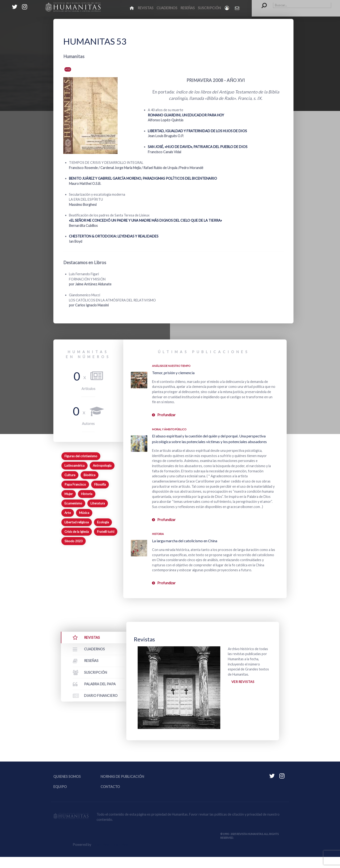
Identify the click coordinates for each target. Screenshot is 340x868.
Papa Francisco (75, 484)
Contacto (110, 798)
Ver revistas (243, 682)
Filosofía (100, 484)
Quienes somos (67, 788)
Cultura (70, 475)
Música (84, 513)
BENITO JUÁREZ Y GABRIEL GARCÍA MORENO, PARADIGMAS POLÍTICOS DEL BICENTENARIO (143, 178)
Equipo (60, 798)
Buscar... (262, 2)
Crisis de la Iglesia (77, 532)
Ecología (103, 522)
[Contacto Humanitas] (237, 8)
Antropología (102, 466)
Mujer (69, 494)
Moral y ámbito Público (169, 429)
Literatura (98, 503)
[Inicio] (132, 8)
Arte (68, 513)
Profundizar (166, 415)
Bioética (89, 475)
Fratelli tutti (106, 532)
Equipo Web (111, 855)
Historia (87, 494)
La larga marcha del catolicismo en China (185, 541)
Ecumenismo (73, 503)
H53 (68, 69)
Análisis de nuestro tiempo (171, 366)
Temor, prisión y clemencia (173, 373)
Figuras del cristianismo (81, 456)
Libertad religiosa (77, 522)
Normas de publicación (122, 788)
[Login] (227, 8)
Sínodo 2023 (74, 541)
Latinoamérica (74, 466)
